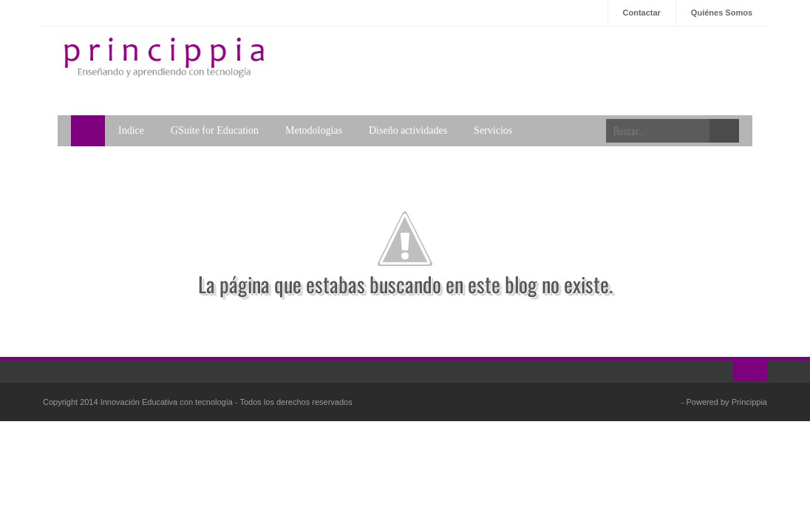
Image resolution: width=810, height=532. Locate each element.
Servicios (493, 130)
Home (88, 131)
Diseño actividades (408, 130)
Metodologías (314, 130)
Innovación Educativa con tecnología (168, 402)
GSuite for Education (215, 130)
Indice (131, 130)
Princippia (749, 402)
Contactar (642, 13)
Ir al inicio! (750, 371)
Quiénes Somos (722, 13)
